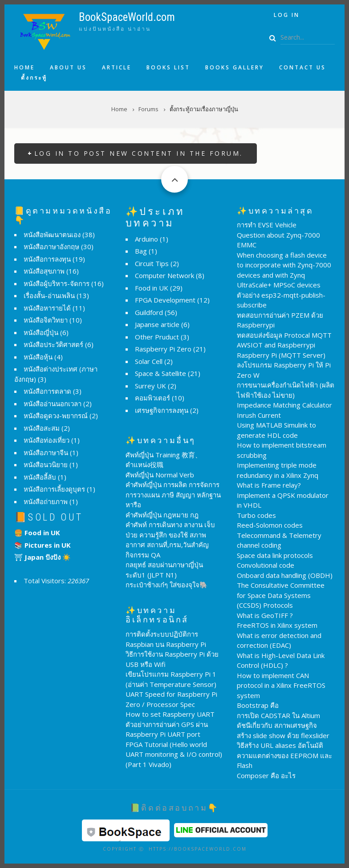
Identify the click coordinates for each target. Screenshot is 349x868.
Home (24, 68)
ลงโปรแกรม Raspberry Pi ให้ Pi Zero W (284, 370)
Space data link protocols (275, 555)
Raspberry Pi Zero (163, 349)
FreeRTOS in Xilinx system (277, 625)
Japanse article (157, 324)
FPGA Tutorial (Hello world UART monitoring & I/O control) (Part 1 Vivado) (174, 754)
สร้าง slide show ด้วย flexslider (283, 735)
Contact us (302, 68)
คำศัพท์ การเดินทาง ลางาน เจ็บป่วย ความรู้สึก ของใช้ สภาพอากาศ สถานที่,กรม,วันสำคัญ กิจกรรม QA (170, 540)
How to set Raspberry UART (170, 714)
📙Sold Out (49, 517)
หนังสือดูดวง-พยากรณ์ (56, 416)
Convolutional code (266, 565)
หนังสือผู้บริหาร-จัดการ (57, 283)
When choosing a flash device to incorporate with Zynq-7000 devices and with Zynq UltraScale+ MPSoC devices (284, 270)
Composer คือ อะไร (266, 775)
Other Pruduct (157, 337)
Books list (168, 68)
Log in (287, 15)
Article (117, 68)
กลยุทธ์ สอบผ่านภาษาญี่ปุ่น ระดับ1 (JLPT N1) (164, 570)
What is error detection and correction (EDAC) (279, 640)
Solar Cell (149, 361)
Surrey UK (150, 386)
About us (68, 68)
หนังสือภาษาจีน (46, 452)
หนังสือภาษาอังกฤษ (51, 246)
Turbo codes (256, 515)
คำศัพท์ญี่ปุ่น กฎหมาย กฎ (162, 515)
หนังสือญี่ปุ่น (41, 332)
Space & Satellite (160, 373)
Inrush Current (259, 415)
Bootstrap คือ (258, 705)
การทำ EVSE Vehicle (267, 225)
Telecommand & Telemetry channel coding (279, 540)
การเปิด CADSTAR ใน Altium (278, 715)
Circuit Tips (152, 263)
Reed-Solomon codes (270, 525)
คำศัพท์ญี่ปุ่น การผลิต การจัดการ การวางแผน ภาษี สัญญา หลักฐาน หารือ (173, 495)
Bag (141, 251)
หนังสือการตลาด (47, 391)
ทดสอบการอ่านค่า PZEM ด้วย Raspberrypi (280, 320)
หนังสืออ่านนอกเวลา (53, 404)
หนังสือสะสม (42, 428)
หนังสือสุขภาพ (44, 271)
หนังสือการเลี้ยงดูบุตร (54, 489)
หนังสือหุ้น (38, 357)
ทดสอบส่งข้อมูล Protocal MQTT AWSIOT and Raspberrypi (284, 340)
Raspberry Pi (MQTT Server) (281, 355)
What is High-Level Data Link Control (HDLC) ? (281, 660)
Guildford (149, 312)
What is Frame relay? (269, 485)
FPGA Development (165, 300)
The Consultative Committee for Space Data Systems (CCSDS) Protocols (281, 595)
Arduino (146, 239)
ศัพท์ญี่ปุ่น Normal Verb (160, 475)
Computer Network (164, 275)
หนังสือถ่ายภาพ (46, 501)
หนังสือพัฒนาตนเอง (52, 234)
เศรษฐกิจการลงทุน (162, 410)
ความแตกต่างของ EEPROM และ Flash (284, 761)
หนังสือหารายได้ (47, 308)
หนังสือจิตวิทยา (46, 320)
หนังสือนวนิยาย (46, 464)
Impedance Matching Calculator (284, 405)
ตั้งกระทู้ (34, 78)
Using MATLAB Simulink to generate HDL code (276, 430)
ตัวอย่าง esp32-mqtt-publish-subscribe (281, 300)
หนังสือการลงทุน (47, 259)
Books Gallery (235, 68)
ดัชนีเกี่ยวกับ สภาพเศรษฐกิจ (277, 725)
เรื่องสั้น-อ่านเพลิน (49, 295)
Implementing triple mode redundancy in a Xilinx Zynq (278, 470)
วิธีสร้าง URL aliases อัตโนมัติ (280, 745)
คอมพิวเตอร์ (152, 398)
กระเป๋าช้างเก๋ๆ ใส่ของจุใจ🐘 (167, 585)
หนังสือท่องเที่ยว (47, 440)
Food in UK (152, 288)
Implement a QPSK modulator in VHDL (283, 500)
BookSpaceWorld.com (127, 17)
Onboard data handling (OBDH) (285, 575)
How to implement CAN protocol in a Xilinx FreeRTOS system (281, 685)
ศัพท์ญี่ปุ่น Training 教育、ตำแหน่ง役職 (164, 460)
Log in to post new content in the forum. (139, 153)
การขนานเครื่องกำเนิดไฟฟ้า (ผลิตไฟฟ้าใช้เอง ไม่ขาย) (286, 390)
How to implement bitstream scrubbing (282, 450)
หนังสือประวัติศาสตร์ (53, 344)
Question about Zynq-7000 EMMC (278, 240)
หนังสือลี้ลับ (40, 477)
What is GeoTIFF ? (265, 615)
